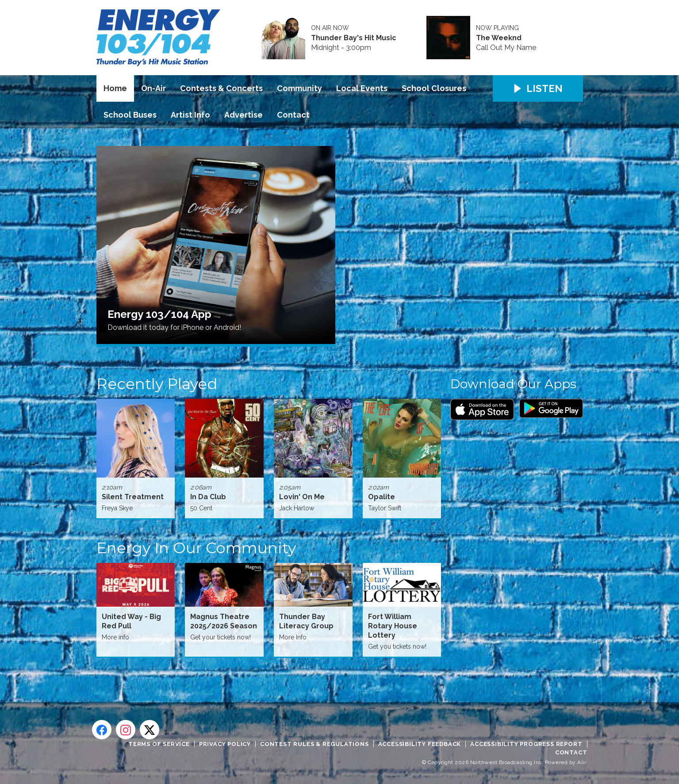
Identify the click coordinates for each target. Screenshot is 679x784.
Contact (293, 115)
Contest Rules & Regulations (315, 744)
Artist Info (190, 115)
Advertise (244, 115)
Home (115, 88)
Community (299, 88)
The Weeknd (499, 38)
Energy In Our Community (196, 548)
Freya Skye (117, 508)
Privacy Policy (225, 744)
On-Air (153, 88)
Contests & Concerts (221, 88)
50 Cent (201, 508)
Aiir (581, 762)
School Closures (434, 88)
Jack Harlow (297, 508)
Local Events (362, 88)
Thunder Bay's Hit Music (354, 38)
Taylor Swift (385, 508)
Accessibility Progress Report (526, 744)
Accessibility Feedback (420, 744)
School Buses (130, 115)
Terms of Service (159, 744)
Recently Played (157, 384)
